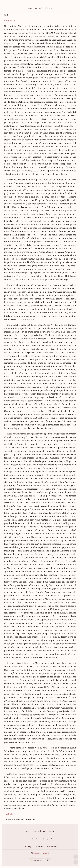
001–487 (39, 8)
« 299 (7, 20)
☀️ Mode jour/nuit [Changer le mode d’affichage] (37, 860)
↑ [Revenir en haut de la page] (76, 857)
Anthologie (28, 847)
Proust (29, 8)
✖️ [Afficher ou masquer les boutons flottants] (48, 860)
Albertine (40, 847)
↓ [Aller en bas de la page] (76, 862)
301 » (12, 20)
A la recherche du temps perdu (40, 831)
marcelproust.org (41, 853)
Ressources (52, 847)
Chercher (49, 8)
